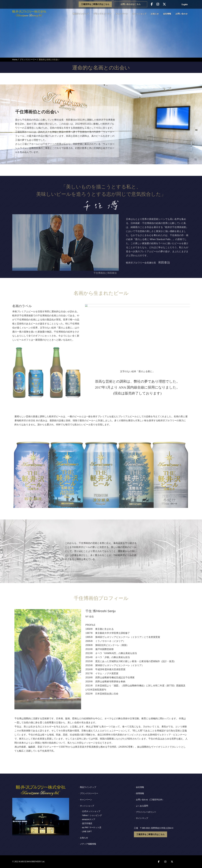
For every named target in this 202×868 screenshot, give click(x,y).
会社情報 (167, 14)
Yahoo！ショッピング (92, 815)
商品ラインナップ (81, 14)
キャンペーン (122, 14)
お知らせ (155, 14)
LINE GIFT (87, 831)
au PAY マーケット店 (92, 827)
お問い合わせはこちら (131, 4)
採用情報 (140, 793)
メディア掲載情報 (88, 844)
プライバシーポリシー (146, 812)
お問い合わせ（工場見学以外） (150, 800)
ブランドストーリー (102, 14)
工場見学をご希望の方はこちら (95, 4)
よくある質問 (142, 806)
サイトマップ (142, 818)
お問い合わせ (182, 14)
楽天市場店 (87, 823)
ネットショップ (139, 14)
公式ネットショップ (91, 811)
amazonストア (89, 819)
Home (15, 60)
